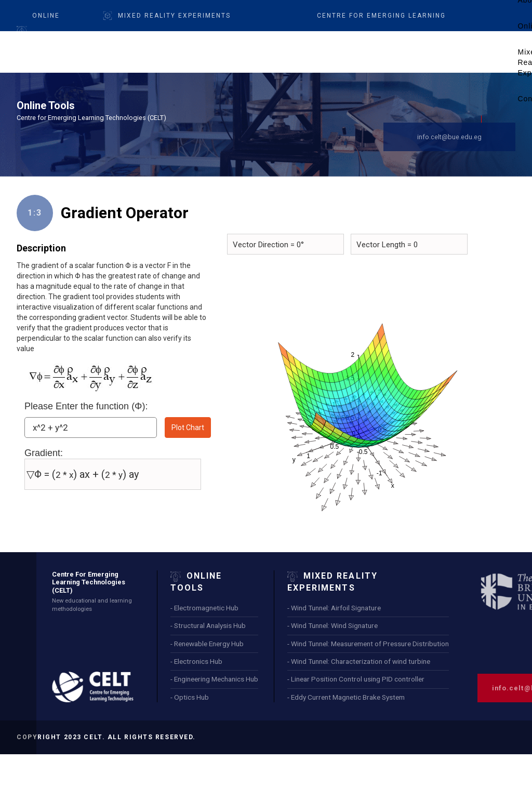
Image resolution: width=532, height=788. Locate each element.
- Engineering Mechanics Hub (214, 679)
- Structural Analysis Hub (208, 625)
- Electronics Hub (196, 661)
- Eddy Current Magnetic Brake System (346, 697)
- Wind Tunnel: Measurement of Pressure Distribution (368, 644)
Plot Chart (188, 428)
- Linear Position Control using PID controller (356, 679)
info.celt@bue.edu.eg (449, 137)
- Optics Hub (190, 697)
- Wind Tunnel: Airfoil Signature (334, 608)
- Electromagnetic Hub (204, 608)
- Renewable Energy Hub (207, 644)
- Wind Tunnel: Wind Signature (332, 625)
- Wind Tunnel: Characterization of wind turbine (359, 661)
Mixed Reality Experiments (174, 16)
